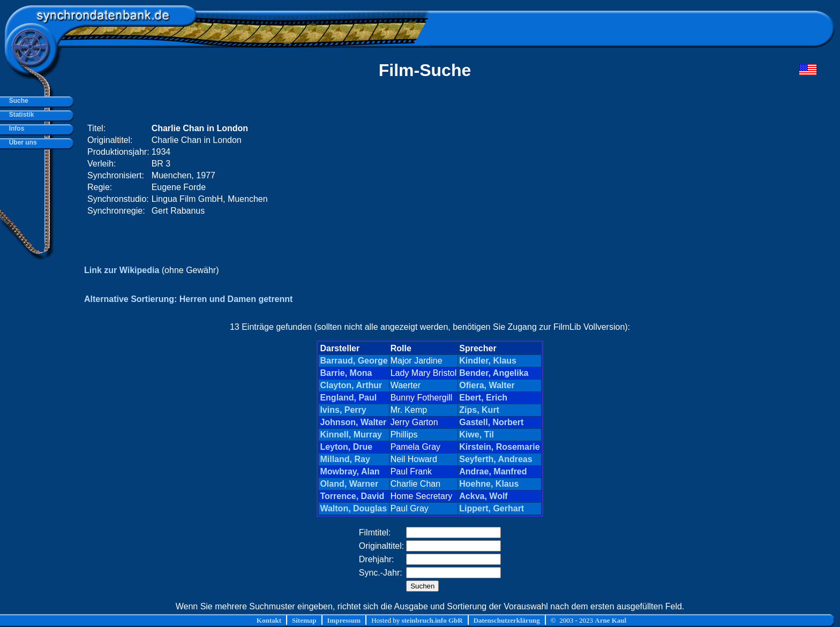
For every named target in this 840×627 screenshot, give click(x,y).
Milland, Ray (345, 459)
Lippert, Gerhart (492, 508)
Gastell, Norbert (491, 422)
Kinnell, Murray (351, 435)
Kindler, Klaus (488, 361)
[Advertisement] (613, 170)
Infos (15, 129)
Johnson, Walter (353, 422)
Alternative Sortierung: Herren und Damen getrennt (188, 299)
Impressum (344, 620)
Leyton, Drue (346, 447)
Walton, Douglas (353, 508)
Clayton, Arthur (351, 385)
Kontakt (269, 620)
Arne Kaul (610, 620)
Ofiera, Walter (487, 385)
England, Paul (348, 398)
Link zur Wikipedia (122, 270)
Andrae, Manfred (493, 471)
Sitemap (304, 620)
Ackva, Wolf (483, 496)
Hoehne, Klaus (489, 484)
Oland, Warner (349, 484)
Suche (17, 101)
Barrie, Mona (346, 373)
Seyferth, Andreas (496, 459)
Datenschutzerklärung (507, 620)
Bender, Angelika (494, 373)
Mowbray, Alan (350, 471)
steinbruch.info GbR (432, 620)
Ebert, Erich (483, 398)
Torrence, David (352, 496)
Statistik (20, 115)
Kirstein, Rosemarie (499, 447)
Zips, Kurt (479, 410)
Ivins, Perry (343, 410)
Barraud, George (354, 361)
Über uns (21, 142)
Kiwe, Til (477, 435)
